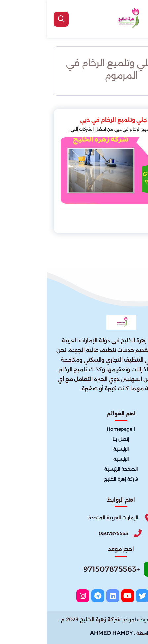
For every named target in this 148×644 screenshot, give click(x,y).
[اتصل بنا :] (139, 618)
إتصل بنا (74, 439)
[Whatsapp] (74, 571)
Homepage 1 (74, 429)
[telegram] (51, 596)
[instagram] (36, 596)
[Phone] (74, 533)
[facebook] (110, 596)
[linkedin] (66, 596)
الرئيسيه (74, 459)
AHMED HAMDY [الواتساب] (64, 633)
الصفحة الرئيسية (74, 469)
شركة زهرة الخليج (74, 479)
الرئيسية (74, 449)
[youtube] (81, 596)
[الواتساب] (139, 633)
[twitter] (96, 596)
